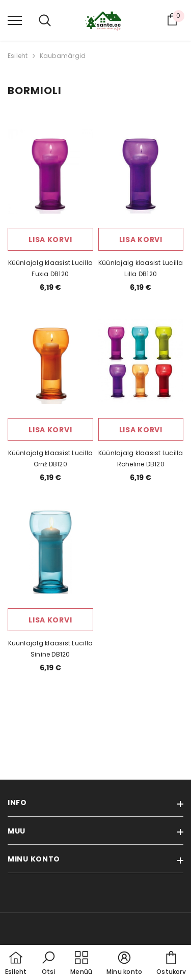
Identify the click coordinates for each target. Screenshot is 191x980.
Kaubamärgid (63, 56)
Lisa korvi (50, 240)
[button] (48, 964)
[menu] (15, 20)
